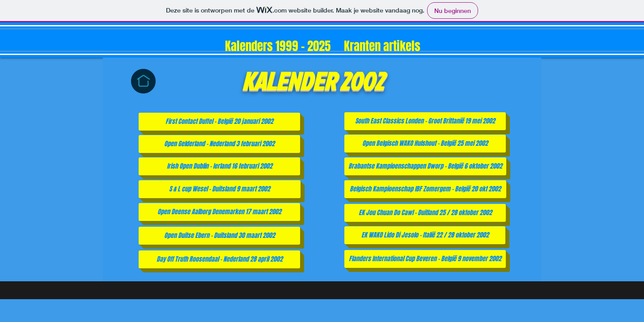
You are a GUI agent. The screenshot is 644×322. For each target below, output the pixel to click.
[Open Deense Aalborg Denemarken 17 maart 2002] (219, 212)
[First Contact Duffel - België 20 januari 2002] (219, 122)
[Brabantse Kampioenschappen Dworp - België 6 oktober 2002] (425, 166)
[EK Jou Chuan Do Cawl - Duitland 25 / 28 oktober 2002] (425, 213)
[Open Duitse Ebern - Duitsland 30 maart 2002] (219, 236)
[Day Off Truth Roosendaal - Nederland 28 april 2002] (219, 259)
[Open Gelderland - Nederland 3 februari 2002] (219, 144)
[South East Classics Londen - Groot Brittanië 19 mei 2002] (425, 121)
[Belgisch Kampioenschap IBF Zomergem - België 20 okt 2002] (425, 189)
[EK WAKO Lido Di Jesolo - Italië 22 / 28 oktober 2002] (425, 235)
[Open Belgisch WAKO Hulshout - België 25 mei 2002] (425, 144)
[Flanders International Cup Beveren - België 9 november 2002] (425, 259)
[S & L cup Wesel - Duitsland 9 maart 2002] (220, 189)
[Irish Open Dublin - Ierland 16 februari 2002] (219, 166)
